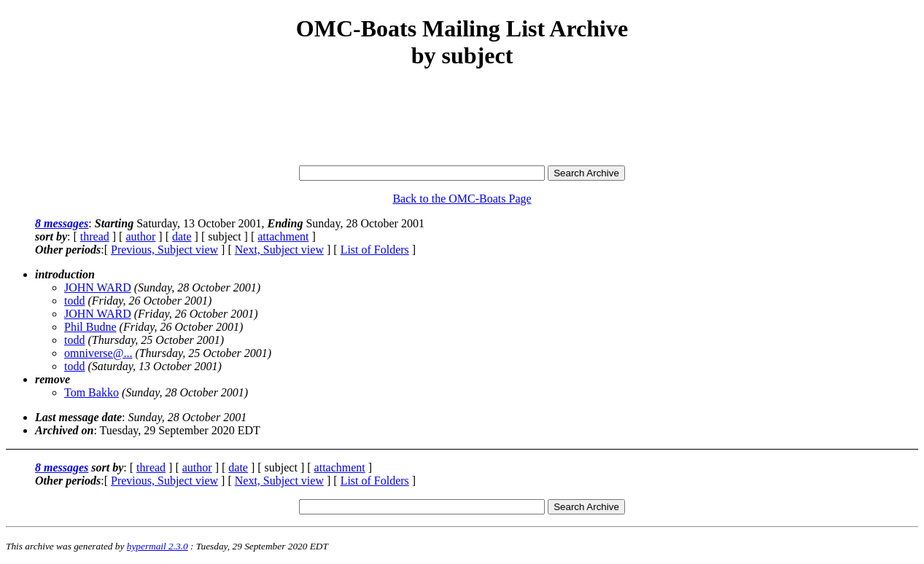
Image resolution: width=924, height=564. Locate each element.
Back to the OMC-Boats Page (462, 199)
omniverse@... (98, 353)
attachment (283, 236)
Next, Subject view (279, 250)
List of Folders (375, 250)
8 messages (62, 223)
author (140, 236)
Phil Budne (90, 327)
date (182, 236)
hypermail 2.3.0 (158, 546)
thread (95, 236)
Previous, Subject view (164, 250)
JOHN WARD (98, 287)
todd (74, 301)
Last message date (78, 417)
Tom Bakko (92, 392)
